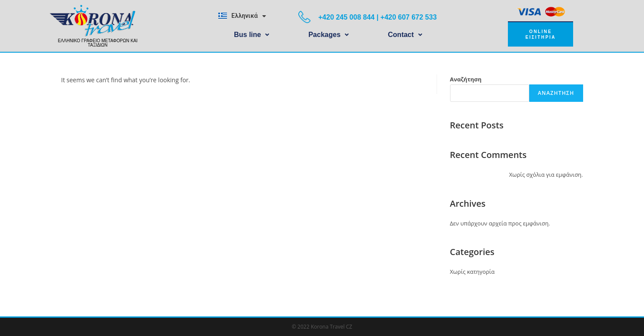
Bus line (252, 35)
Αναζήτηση (466, 79)
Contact (405, 35)
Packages (329, 35)
